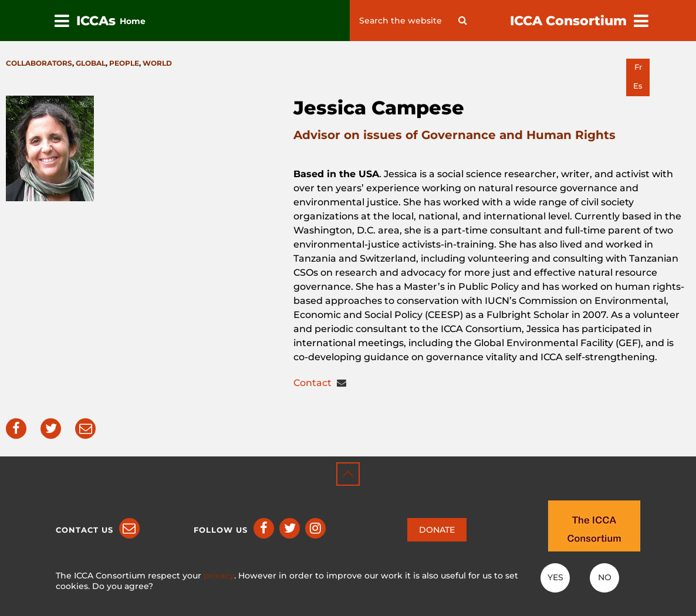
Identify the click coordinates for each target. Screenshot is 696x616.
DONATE (437, 530)
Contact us (85, 530)
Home (133, 21)
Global (91, 63)
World (157, 63)
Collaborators (39, 63)
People (124, 63)
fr (638, 67)
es (638, 86)
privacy (219, 576)
